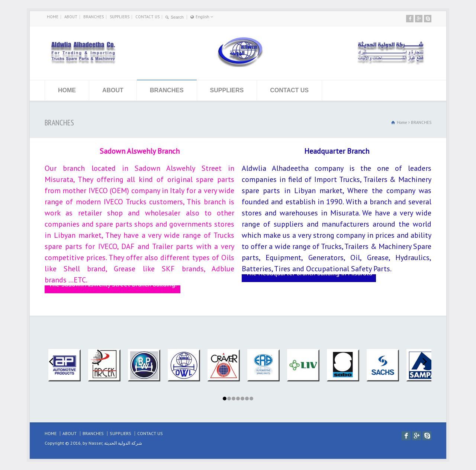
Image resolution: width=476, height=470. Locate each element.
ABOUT (71, 17)
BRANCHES (94, 17)
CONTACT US (147, 17)
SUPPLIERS (120, 17)
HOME (53, 17)
